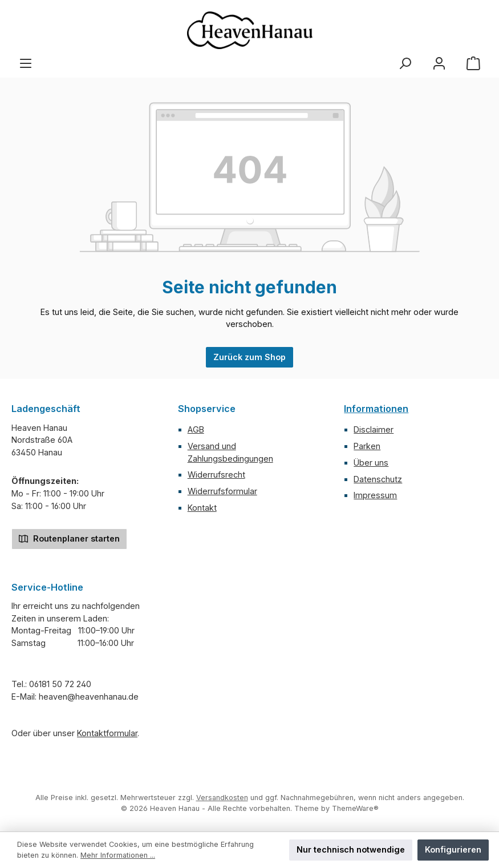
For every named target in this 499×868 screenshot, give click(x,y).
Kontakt (202, 508)
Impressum (375, 495)
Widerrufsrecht (216, 475)
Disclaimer (374, 429)
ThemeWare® (355, 808)
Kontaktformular (107, 733)
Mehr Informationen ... (118, 855)
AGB (196, 429)
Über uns (371, 463)
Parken (367, 446)
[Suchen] (405, 63)
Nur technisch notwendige (351, 849)
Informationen (376, 409)
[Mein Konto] (439, 63)
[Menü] (26, 63)
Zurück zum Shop (249, 357)
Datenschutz (378, 479)
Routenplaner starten (69, 538)
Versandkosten (222, 798)
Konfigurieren (453, 849)
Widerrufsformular (222, 491)
